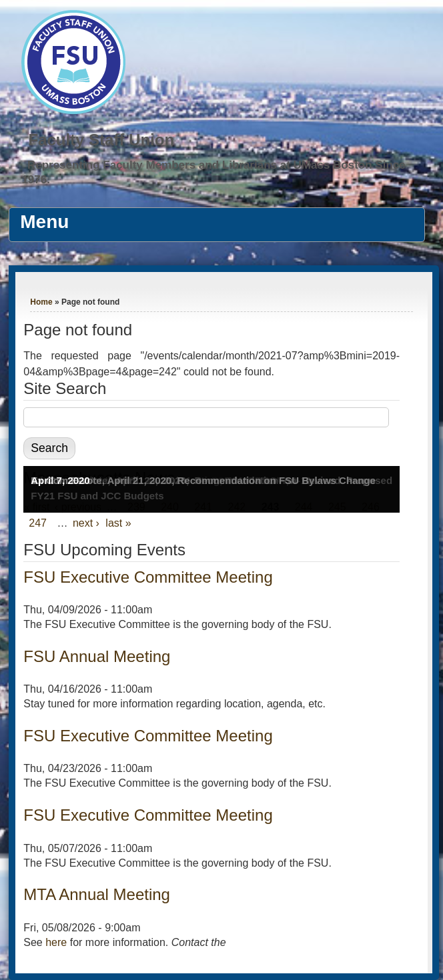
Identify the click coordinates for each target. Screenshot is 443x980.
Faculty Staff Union (101, 140)
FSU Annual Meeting (97, 656)
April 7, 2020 (60, 480)
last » (118, 523)
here (56, 942)
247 (38, 523)
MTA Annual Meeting (97, 894)
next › (86, 523)
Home (41, 302)
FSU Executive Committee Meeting (148, 577)
